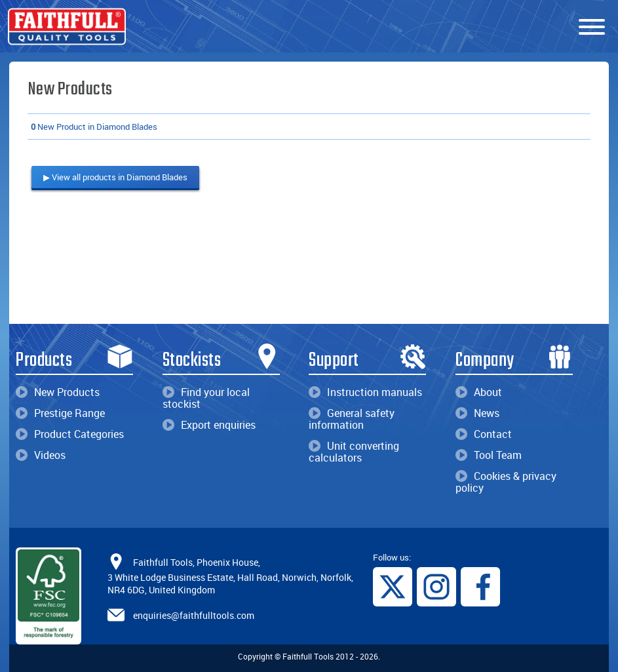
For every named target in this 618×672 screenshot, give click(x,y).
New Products (58, 392)
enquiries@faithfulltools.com (194, 615)
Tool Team (489, 455)
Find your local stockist (206, 398)
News (477, 413)
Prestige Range (60, 413)
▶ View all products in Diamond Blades (115, 177)
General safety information (352, 419)
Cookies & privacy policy (506, 482)
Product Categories (70, 434)
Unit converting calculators (354, 452)
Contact (484, 434)
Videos (41, 455)
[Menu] (592, 28)
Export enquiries (209, 425)
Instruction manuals (365, 392)
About (479, 392)
